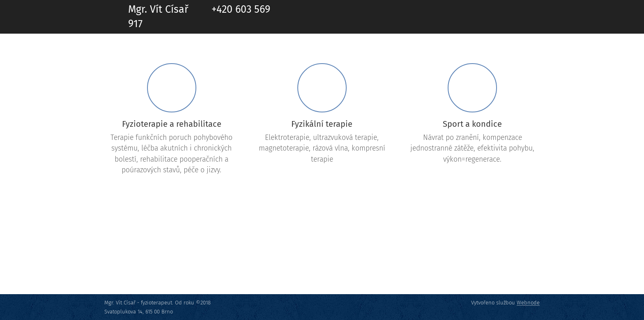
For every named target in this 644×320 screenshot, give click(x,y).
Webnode (528, 303)
